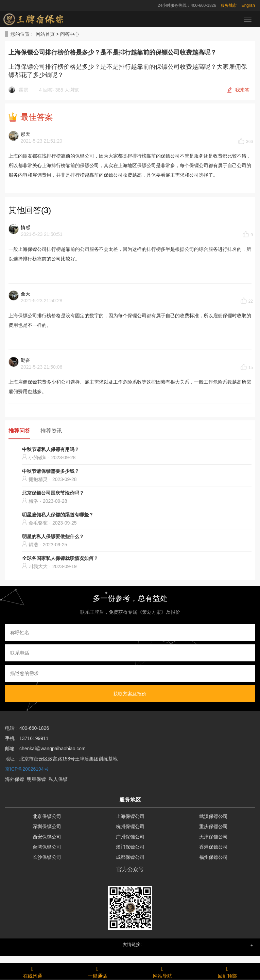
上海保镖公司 (130, 816)
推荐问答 (19, 431)
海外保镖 (15, 779)
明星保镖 (36, 779)
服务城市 (229, 5)
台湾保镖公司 (47, 847)
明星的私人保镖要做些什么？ (53, 536)
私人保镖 (58, 779)
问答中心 (70, 34)
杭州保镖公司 (130, 826)
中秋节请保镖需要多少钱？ (51, 471)
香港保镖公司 (213, 847)
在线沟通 (32, 971)
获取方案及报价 (130, 694)
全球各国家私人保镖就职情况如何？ (60, 558)
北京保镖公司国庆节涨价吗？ (53, 493)
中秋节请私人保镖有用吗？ (51, 449)
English (248, 5)
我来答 (242, 90)
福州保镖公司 (213, 857)
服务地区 (130, 800)
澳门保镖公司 (130, 847)
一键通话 (97, 971)
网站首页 (45, 34)
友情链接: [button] (132, 944)
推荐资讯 (51, 431)
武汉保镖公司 (213, 816)
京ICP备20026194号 (27, 769)
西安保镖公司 (47, 837)
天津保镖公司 (213, 837)
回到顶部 (228, 971)
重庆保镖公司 (213, 826)
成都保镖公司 (130, 857)
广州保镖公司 (130, 837)
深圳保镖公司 (47, 826)
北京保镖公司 (47, 816)
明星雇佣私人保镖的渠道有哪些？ (58, 515)
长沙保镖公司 (47, 857)
